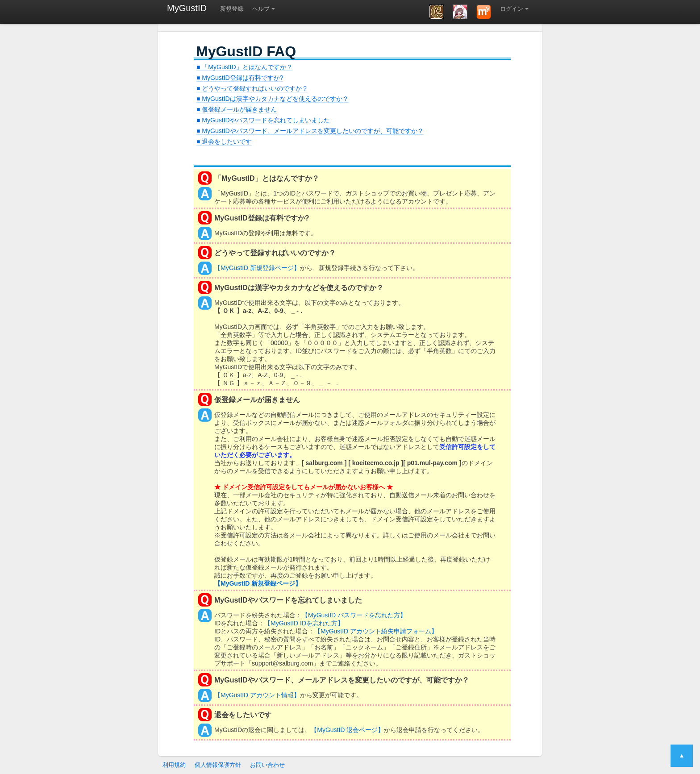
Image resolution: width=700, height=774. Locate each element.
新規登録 (232, 9)
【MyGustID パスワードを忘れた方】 (354, 615)
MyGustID (187, 8)
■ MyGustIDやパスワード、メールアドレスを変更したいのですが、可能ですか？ (310, 131)
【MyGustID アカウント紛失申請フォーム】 (376, 631)
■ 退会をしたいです (224, 141)
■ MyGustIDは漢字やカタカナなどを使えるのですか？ (273, 99)
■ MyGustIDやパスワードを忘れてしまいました (263, 120)
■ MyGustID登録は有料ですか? (240, 78)
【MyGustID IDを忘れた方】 (304, 623)
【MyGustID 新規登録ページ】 (257, 268)
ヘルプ (261, 9)
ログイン (512, 9)
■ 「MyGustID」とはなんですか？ (244, 67)
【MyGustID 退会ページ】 (347, 730)
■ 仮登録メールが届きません (237, 109)
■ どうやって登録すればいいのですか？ (252, 88)
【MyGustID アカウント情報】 (257, 695)
